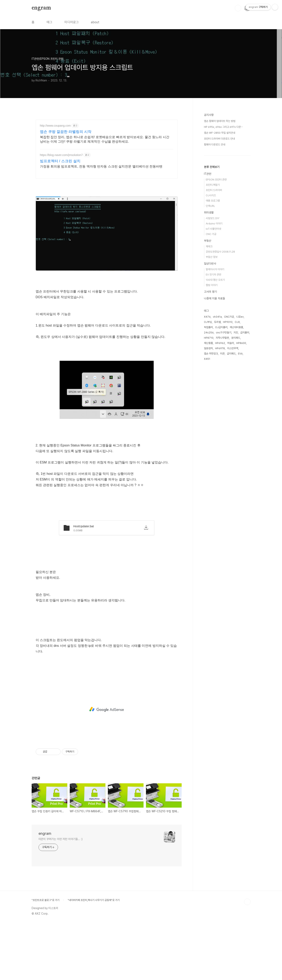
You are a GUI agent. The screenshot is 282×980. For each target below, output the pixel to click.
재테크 (209, 368)
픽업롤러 (208, 449)
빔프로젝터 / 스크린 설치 (60, 161)
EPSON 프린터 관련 (216, 301)
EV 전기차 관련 (213, 396)
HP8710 (209, 459)
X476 (207, 438)
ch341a (217, 438)
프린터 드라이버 (214, 312)
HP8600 (241, 465)
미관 (222, 475)
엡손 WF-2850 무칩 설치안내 (220, 254)
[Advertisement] (107, 211)
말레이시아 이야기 (215, 391)
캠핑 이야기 (212, 407)
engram (41, 8)
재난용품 (208, 465)
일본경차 (208, 470)
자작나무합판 (222, 459)
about (95, 22)
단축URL (210, 327)
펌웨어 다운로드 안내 (215, 266)
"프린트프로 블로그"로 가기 (46, 957)
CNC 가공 (211, 356)
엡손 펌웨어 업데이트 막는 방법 (220, 243)
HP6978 (220, 470)
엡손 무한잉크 (211, 475)
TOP (247, 959)
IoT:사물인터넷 (213, 350)
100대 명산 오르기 (215, 401)
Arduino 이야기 (214, 345)
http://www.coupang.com (55, 126)
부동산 (208, 362)
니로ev (240, 438)
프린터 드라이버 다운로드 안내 (219, 260)
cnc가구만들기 (224, 454)
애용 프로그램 (213, 322)
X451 (207, 480)
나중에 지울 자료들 (214, 420)
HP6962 (220, 465)
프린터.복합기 (213, 306)
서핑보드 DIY (213, 340)
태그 (49, 22)
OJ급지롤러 (221, 449)
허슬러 (231, 465)
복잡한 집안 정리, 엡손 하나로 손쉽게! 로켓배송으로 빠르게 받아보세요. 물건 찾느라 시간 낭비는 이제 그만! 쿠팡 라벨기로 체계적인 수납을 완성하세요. (105, 139)
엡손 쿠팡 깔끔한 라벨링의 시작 (66, 132)
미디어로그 (72, 22)
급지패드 (231, 475)
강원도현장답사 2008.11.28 (220, 373)
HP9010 (228, 444)
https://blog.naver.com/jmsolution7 (61, 155)
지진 (236, 454)
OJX (237, 444)
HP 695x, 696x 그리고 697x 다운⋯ (223, 248)
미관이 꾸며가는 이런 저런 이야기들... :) (61, 896)
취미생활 (209, 334)
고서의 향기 (210, 413)
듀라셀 (217, 444)
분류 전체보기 (212, 288)
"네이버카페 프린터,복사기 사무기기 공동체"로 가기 (94, 957)
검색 (238, 8)
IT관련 (208, 295)
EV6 (240, 475)
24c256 (209, 454)
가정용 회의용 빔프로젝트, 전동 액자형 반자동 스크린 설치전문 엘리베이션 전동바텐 (101, 166)
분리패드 (236, 459)
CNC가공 (229, 438)
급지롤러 (245, 454)
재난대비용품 (236, 449)
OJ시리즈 (211, 317)
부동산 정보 (212, 378)
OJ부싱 (208, 444)
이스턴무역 (233, 470)
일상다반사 (210, 385)
